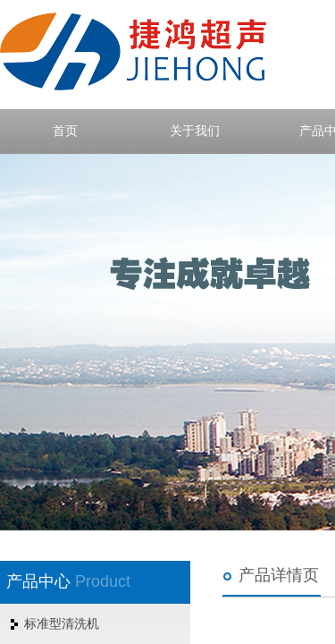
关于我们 (195, 131)
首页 (65, 131)
